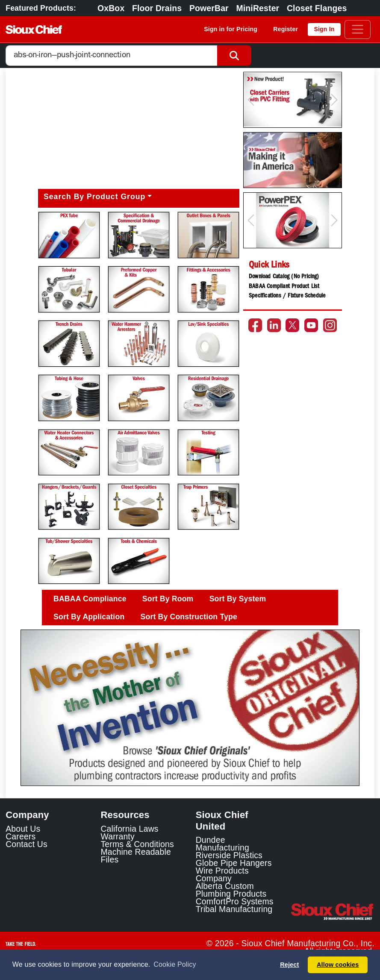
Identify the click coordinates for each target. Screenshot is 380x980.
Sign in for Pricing (231, 29)
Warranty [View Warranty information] (117, 836)
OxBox (111, 8)
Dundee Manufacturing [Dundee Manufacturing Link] (222, 844)
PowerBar (209, 8)
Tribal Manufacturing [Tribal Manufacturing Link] (234, 909)
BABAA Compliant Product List (284, 287)
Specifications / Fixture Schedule (287, 296)
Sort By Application (89, 617)
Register (286, 29)
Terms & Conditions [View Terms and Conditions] (137, 844)
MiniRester (258, 8)
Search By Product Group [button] (94, 197)
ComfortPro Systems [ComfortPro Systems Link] (235, 901)
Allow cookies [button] (338, 965)
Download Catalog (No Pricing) (284, 277)
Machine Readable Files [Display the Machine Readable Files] (136, 856)
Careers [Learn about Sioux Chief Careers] (21, 836)
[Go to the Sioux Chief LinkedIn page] (274, 325)
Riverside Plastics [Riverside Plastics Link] (229, 855)
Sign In (324, 29)
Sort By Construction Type (189, 617)
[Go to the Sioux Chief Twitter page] (292, 325)
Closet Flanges (317, 8)
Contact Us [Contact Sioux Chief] (27, 844)
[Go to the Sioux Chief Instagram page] (330, 325)
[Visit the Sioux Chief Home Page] (333, 912)
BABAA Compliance (90, 599)
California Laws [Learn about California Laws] (129, 829)
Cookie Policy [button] (175, 964)
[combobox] (112, 56)
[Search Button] (234, 56)
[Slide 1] (190, 773)
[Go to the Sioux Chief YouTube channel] (311, 325)
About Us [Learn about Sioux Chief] (23, 829)
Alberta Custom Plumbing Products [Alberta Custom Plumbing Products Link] (231, 890)
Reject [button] (289, 965)
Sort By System (238, 599)
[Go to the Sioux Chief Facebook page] (255, 325)
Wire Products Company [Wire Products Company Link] (222, 874)
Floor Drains (157, 8)
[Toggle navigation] (358, 29)
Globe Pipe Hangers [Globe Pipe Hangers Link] (234, 863)
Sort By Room (168, 599)
